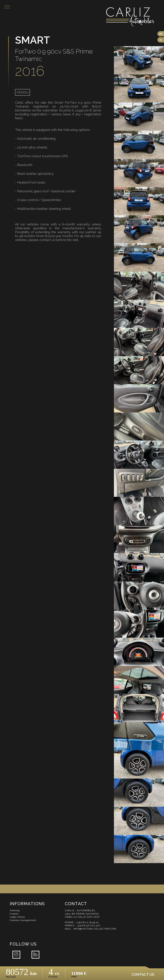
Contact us (143, 974)
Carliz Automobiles (135, 18)
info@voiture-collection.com (95, 931)
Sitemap (15, 913)
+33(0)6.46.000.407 (89, 928)
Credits (14, 916)
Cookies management (23, 923)
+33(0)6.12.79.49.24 (87, 925)
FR (161, 34)
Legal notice (17, 920)
